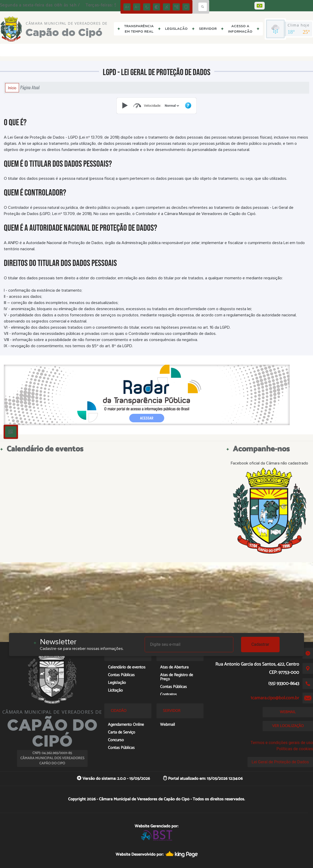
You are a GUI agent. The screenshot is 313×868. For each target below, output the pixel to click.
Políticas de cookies (295, 749)
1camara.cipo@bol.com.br (275, 698)
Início (12, 88)
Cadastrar (260, 644)
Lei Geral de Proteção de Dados (280, 762)
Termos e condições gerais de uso (282, 743)
